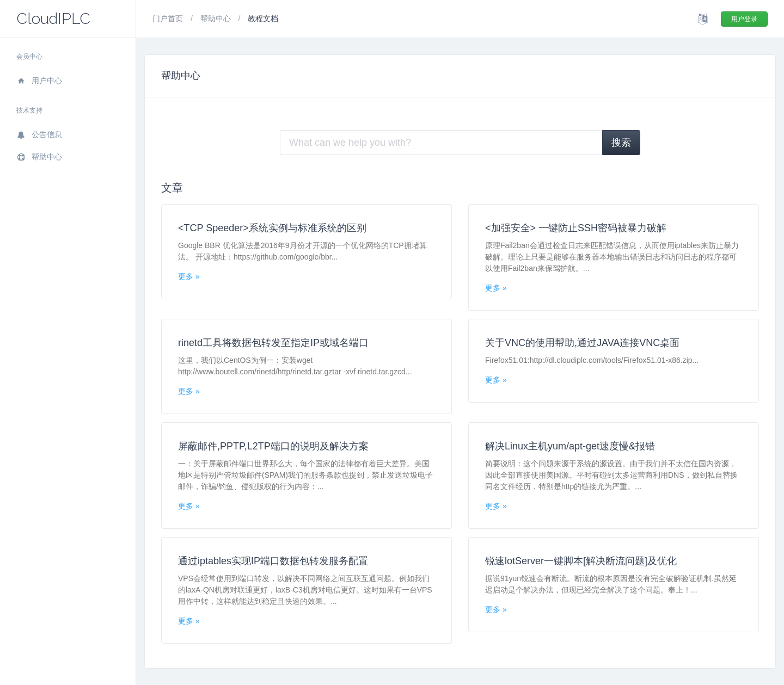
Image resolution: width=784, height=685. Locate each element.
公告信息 (39, 134)
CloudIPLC (53, 19)
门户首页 (169, 18)
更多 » (189, 276)
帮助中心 (39, 157)
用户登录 (744, 19)
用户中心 (39, 81)
